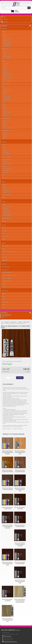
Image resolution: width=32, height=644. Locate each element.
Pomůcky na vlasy (7, 74)
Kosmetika (4, 142)
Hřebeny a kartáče (7, 96)
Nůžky (3, 308)
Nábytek (4, 185)
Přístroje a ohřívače (7, 154)
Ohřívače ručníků (7, 192)
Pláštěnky (5, 65)
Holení (5, 102)
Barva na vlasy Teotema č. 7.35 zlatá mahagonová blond (20, 489)
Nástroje (4, 221)
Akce (4, 17)
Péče (3, 255)
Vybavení (4, 31)
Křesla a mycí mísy (7, 89)
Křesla (5, 34)
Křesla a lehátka (7, 207)
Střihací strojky (6, 46)
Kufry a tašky (6, 63)
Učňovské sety (5, 84)
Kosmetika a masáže (7, 281)
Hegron (5, 126)
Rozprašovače (6, 72)
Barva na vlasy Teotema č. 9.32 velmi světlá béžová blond (20, 452)
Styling (5, 124)
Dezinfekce (4, 264)
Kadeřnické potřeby (6, 273)
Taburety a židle (7, 210)
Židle (4, 149)
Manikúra (4, 225)
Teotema (5, 121)
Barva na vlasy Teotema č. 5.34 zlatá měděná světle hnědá (8, 564)
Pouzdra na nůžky (7, 58)
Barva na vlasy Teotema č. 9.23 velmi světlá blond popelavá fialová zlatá (20, 601)
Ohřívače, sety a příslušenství (9, 252)
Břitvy (5, 95)
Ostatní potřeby (7, 100)
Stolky (5, 110)
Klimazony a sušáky (7, 112)
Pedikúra (4, 202)
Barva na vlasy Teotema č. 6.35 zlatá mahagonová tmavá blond (8, 526)
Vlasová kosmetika (6, 118)
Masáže (4, 182)
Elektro (4, 296)
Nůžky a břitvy (5, 49)
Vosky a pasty (5, 246)
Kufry (3, 178)
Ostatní (5, 53)
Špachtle (4, 257)
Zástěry (5, 67)
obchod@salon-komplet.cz (10, 642)
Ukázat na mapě (7, 636)
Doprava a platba (4, 316)
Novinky (4, 19)
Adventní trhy (5, 291)
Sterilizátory (6, 209)
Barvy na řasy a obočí (8, 169)
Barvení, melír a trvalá (8, 76)
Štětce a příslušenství (8, 164)
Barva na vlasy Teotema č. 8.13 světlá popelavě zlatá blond (8, 620)
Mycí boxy (6, 35)
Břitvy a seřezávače (7, 57)
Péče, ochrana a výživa (8, 128)
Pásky (3, 249)
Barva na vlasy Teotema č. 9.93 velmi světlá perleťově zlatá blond (8, 452)
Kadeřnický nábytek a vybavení (9, 275)
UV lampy (4, 231)
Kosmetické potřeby (6, 160)
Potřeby (4, 61)
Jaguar (5, 55)
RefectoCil (4, 167)
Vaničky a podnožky (7, 216)
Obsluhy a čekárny (7, 39)
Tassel (5, 123)
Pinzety (5, 162)
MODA (5, 116)
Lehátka (5, 147)
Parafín (4, 175)
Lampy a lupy (6, 153)
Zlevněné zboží (5, 270)
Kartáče (5, 71)
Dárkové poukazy (6, 267)
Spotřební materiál (6, 218)
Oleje (3, 198)
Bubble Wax (5, 260)
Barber (3, 87)
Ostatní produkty (7, 81)
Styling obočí (6, 172)
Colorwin (5, 137)
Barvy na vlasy (5, 131)
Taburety (5, 37)
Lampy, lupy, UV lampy (8, 214)
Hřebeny (5, 69)
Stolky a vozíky (7, 41)
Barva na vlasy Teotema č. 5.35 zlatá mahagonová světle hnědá (20, 544)
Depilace (4, 243)
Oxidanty (5, 135)
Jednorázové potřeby (8, 78)
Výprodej (4, 22)
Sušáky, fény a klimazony (9, 43)
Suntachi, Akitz (6, 51)
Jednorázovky (5, 302)
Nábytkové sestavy (7, 44)
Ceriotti (4, 105)
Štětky (5, 80)
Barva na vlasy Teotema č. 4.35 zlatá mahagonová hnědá (20, 581)
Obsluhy (5, 114)
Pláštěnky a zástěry (7, 98)
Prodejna (2, 318)
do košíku (20, 378)
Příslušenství (6, 171)
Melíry (5, 138)
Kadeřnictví (4, 29)
